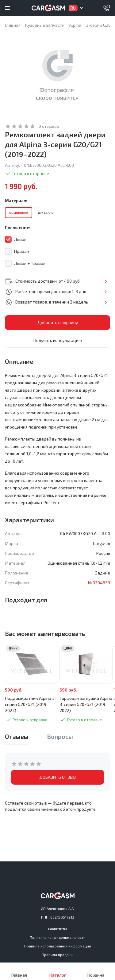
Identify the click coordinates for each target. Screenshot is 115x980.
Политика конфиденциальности (58, 937)
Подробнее (106, 281)
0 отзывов (49, 126)
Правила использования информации (58, 946)
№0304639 (99, 583)
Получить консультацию (58, 340)
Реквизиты (57, 929)
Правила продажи (58, 955)
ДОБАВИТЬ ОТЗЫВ (57, 777)
